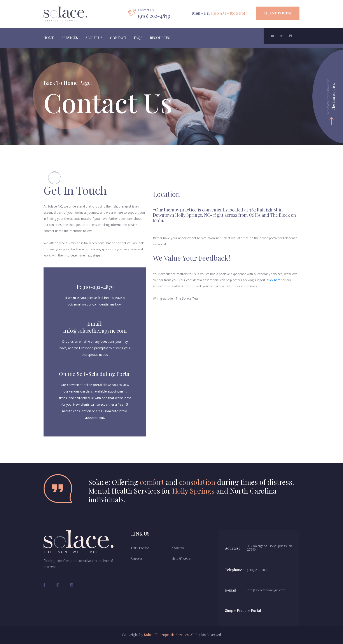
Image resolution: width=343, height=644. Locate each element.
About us (178, 548)
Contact (118, 38)
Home (49, 38)
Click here (274, 280)
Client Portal (278, 13)
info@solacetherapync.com (266, 590)
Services (70, 38)
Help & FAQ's (181, 558)
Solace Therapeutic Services (166, 635)
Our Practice (140, 548)
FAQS (138, 38)
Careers (137, 558)
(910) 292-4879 (258, 570)
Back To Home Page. (68, 83)
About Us (94, 38)
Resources (160, 38)
